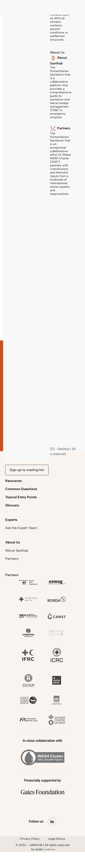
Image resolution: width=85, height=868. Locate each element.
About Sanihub (17, 550)
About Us (13, 542)
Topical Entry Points (21, 497)
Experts (11, 520)
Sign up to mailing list (27, 470)
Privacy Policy (30, 839)
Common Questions (21, 489)
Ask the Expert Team (21, 528)
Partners (12, 559)
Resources (14, 481)
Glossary (12, 505)
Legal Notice (56, 839)
